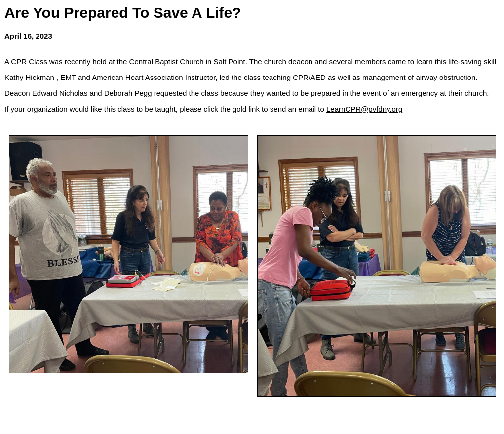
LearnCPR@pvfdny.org (364, 109)
